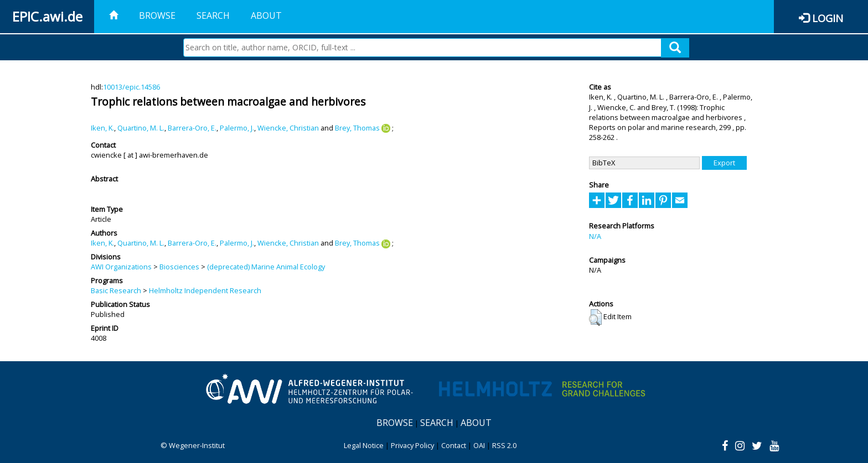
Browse (157, 15)
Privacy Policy (412, 445)
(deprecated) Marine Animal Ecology (266, 267)
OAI (479, 445)
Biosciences (179, 267)
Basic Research (116, 290)
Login (828, 18)
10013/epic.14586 (131, 87)
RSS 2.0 (504, 445)
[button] (595, 318)
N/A (595, 236)
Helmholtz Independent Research (205, 290)
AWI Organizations (121, 267)
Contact (454, 445)
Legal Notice (364, 445)
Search (213, 15)
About (266, 15)
